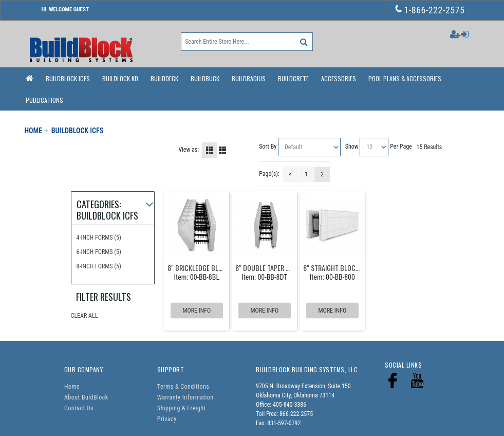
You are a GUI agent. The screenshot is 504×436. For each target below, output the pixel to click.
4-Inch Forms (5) (99, 238)
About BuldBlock (86, 397)
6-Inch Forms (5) (99, 252)
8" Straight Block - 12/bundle (349, 268)
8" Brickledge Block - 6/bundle (216, 268)
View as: (189, 150)
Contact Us (79, 408)
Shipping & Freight (182, 408)
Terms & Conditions (183, 387)
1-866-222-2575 (431, 10)
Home (72, 387)
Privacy (167, 419)
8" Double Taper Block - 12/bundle (288, 268)
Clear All (85, 316)
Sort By (268, 147)
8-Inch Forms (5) (99, 266)
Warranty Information (185, 397)
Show (352, 147)
